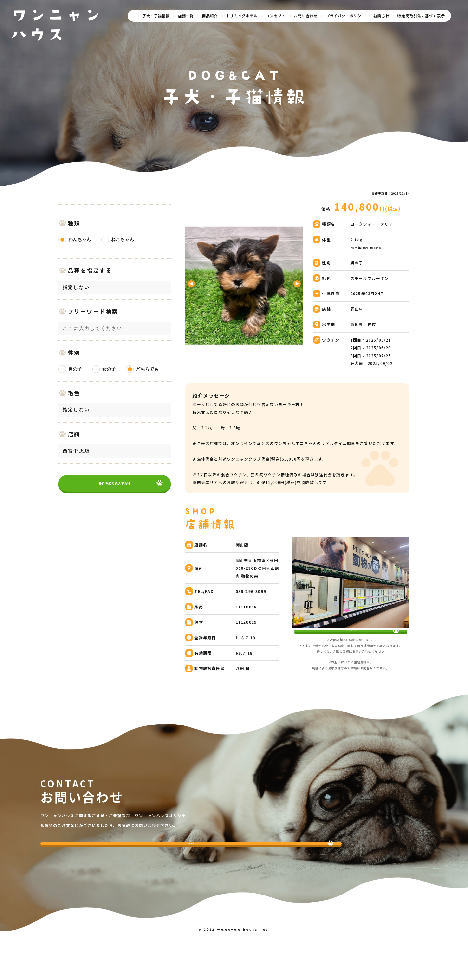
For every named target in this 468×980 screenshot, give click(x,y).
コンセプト (276, 16)
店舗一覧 (186, 16)
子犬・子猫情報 (156, 16)
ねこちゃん (123, 247)
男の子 (75, 377)
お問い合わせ (306, 16)
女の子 (109, 377)
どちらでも (147, 377)
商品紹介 (210, 16)
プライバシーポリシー (346, 16)
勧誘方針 (381, 16)
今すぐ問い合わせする (83, 870)
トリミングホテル (242, 16)
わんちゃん (80, 247)
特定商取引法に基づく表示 (421, 16)
